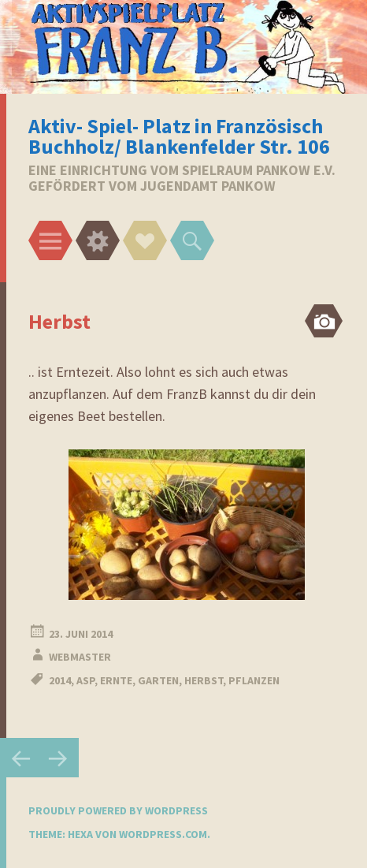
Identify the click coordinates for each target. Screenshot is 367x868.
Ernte (116, 680)
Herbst (204, 680)
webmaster (80, 657)
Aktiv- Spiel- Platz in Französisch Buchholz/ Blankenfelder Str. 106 (179, 136)
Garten (158, 680)
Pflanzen (254, 680)
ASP (85, 680)
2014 (60, 680)
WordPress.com (163, 834)
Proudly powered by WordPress (118, 810)
